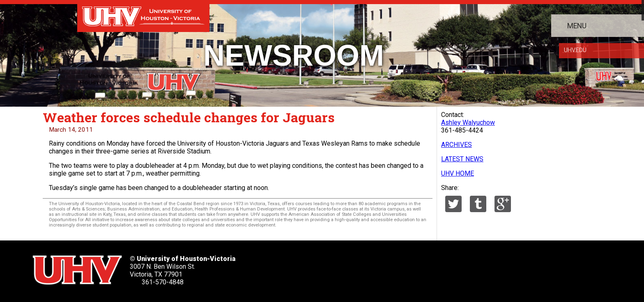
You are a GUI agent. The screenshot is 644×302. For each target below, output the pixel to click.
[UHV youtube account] (375, 267)
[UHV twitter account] (293, 267)
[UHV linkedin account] (348, 267)
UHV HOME (458, 173)
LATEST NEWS (462, 159)
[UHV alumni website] (430, 267)
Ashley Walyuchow (468, 122)
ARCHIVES (457, 145)
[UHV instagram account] (403, 267)
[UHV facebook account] (320, 267)
